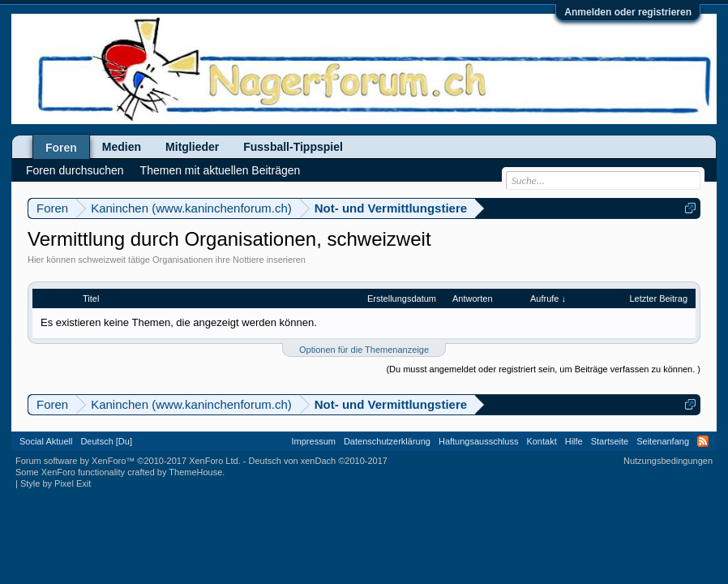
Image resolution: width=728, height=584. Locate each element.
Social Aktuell (46, 441)
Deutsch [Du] (106, 441)
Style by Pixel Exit (56, 483)
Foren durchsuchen (75, 170)
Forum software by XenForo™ (128, 461)
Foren (61, 148)
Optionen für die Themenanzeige (364, 350)
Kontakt (541, 441)
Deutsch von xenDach (318, 461)
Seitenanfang (663, 441)
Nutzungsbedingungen (668, 461)
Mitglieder (192, 147)
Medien (122, 147)
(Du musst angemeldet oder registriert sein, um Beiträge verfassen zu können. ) (543, 369)
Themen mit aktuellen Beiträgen (221, 170)
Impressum (314, 441)
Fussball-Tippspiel (293, 147)
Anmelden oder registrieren (628, 12)
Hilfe (574, 441)
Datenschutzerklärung (387, 441)
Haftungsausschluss (478, 441)
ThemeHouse (195, 472)
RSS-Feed (703, 441)
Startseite (610, 441)
